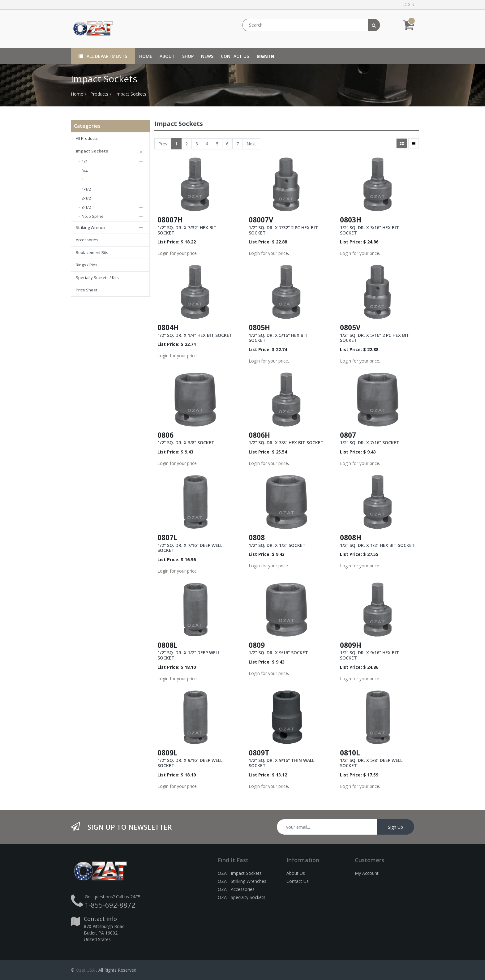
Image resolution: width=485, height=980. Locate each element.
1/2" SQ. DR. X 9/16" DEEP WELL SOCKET (190, 763)
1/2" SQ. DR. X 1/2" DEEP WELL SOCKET (189, 655)
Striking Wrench (90, 227)
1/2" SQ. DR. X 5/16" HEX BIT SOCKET (278, 338)
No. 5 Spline (93, 216)
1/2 (85, 161)
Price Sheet (86, 290)
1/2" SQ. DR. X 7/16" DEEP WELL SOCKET (190, 548)
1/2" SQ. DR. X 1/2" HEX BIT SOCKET (377, 545)
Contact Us (298, 881)
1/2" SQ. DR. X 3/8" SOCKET (186, 443)
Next (251, 144)
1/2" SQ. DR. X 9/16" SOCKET (278, 653)
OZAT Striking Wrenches (242, 881)
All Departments (103, 56)
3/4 (85, 171)
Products (99, 94)
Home (77, 94)
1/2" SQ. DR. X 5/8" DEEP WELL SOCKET (371, 763)
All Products (87, 138)
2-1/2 (86, 198)
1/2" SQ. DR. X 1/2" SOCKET (277, 545)
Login (408, 4)
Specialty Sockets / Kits (97, 277)
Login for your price (177, 253)
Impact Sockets (131, 94)
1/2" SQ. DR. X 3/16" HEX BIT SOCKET (369, 230)
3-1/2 (86, 207)
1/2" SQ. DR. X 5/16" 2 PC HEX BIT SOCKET (375, 338)
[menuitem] (146, 56)
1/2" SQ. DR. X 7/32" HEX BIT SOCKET (187, 230)
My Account (367, 873)
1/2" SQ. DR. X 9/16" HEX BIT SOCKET (369, 655)
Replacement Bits (92, 252)
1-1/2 (86, 189)
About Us (296, 873)
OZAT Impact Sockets (240, 873)
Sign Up (395, 827)
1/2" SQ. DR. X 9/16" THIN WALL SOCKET (281, 763)
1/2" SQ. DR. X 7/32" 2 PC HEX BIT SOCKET (283, 230)
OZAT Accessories (236, 889)
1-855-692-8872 (110, 905)
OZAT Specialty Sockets (242, 897)
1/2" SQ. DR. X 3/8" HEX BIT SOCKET (286, 443)
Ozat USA (85, 970)
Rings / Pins (87, 265)
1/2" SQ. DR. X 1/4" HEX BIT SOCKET (195, 335)
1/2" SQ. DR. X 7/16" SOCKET (370, 443)
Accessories (87, 240)
